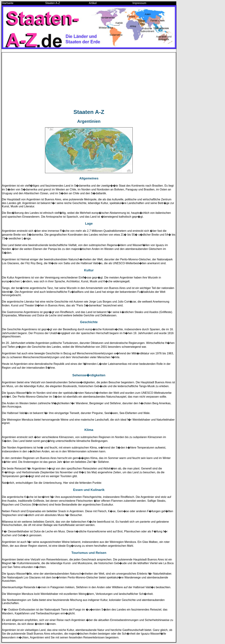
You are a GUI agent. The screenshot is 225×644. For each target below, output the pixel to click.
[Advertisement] (89, 81)
